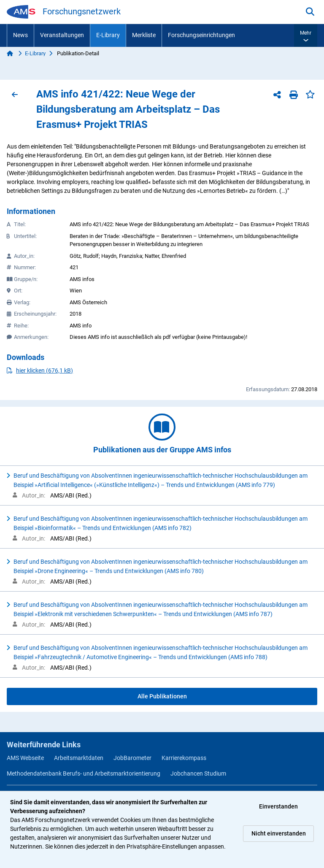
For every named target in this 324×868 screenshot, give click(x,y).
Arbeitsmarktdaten (79, 758)
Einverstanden (278, 806)
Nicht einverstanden (279, 833)
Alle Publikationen (162, 696)
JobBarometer (132, 758)
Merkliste (144, 35)
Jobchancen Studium (198, 773)
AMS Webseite (25, 758)
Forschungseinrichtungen (201, 35)
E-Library (108, 35)
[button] (306, 35)
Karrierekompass (184, 758)
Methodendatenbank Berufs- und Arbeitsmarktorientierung (84, 773)
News (20, 35)
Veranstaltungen (62, 35)
